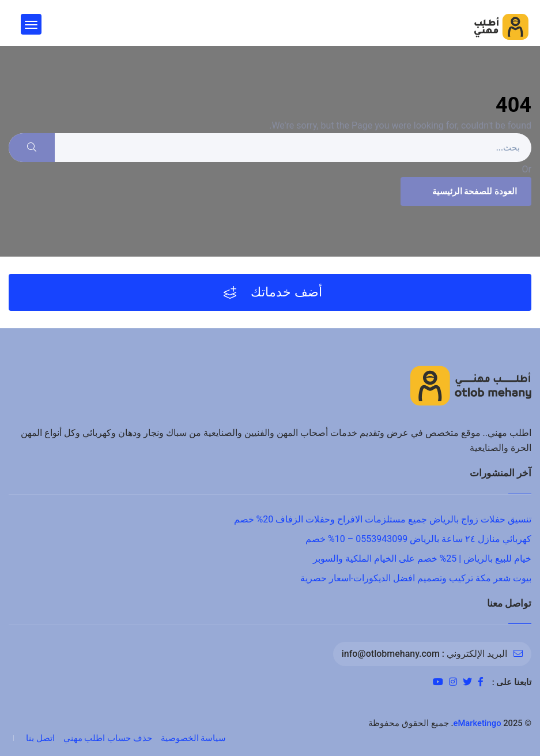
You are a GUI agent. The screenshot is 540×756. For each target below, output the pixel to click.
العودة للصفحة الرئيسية (465, 191)
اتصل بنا (40, 738)
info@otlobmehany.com (391, 654)
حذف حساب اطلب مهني (108, 738)
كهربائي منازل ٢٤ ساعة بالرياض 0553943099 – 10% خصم (418, 539)
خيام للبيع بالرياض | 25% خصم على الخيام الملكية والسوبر (422, 558)
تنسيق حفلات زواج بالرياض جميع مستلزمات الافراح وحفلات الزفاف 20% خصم (383, 519)
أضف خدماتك (273, 292)
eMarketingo (477, 723)
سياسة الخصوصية (194, 738)
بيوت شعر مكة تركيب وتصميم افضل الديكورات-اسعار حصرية (416, 578)
